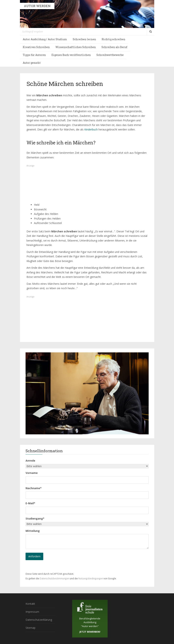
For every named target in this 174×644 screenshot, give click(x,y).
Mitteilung (33, 531)
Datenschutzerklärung (39, 620)
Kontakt (30, 604)
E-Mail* (30, 503)
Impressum (32, 612)
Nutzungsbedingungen (91, 578)
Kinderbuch (91, 129)
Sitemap (30, 628)
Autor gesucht (32, 63)
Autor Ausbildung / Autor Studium (45, 39)
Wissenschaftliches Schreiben (76, 47)
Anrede (30, 461)
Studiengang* (35, 518)
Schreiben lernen (84, 39)
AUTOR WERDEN (37, 6)
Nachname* (34, 488)
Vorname (32, 473)
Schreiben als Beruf (114, 47)
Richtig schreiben (113, 39)
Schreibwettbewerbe (110, 55)
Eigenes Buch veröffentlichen (71, 55)
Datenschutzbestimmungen (54, 578)
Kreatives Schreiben (36, 47)
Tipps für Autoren (34, 55)
